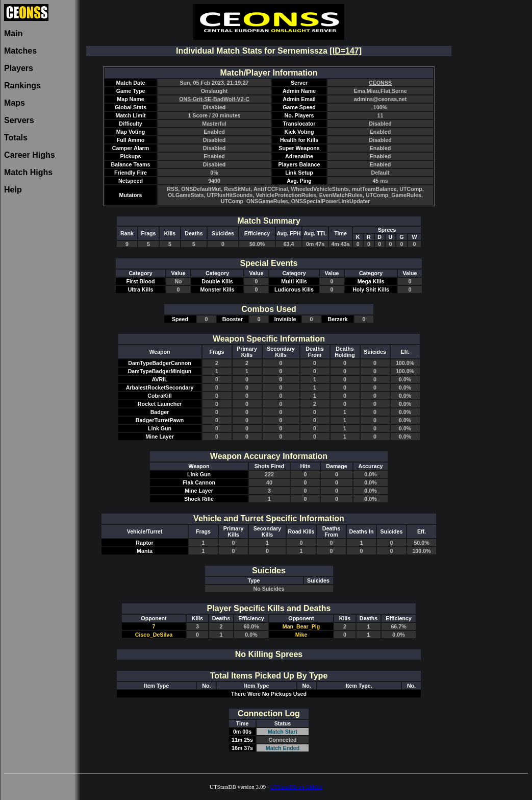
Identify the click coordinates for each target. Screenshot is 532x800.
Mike (301, 635)
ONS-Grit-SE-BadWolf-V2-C (214, 99)
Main (13, 33)
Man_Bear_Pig (301, 626)
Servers (19, 120)
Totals (16, 138)
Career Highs (30, 155)
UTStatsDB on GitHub (297, 787)
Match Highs (28, 172)
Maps (15, 103)
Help (13, 190)
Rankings (22, 86)
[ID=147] (346, 51)
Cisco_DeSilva (154, 635)
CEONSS (380, 83)
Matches (20, 51)
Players (19, 68)
